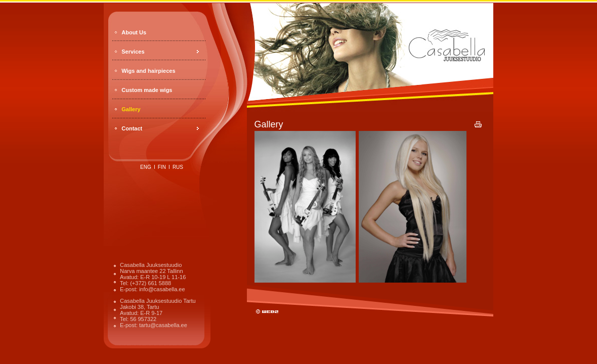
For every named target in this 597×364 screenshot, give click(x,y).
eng (146, 167)
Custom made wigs (147, 90)
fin (162, 167)
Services (133, 52)
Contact (132, 128)
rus (178, 167)
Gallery (131, 109)
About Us (134, 32)
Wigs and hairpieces (148, 71)
